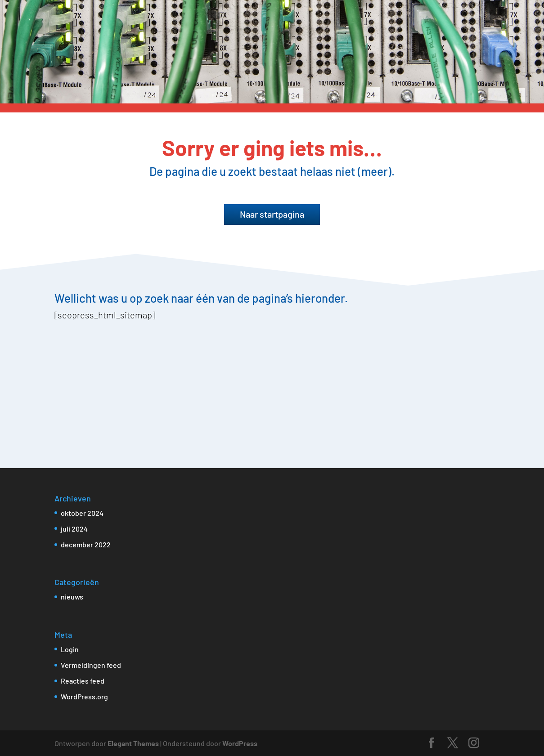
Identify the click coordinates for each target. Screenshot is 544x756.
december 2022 (86, 544)
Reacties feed (83, 681)
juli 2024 (74, 529)
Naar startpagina (272, 214)
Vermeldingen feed (91, 665)
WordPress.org (84, 696)
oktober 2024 (82, 513)
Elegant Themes (133, 743)
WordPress (240, 743)
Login (70, 649)
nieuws (72, 597)
